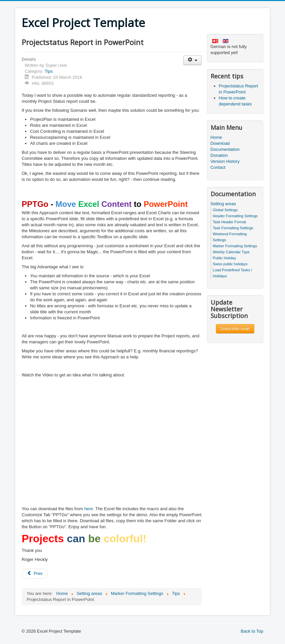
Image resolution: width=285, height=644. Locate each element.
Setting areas (223, 204)
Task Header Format (230, 222)
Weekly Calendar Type (231, 252)
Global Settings (225, 210)
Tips (49, 71)
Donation (219, 155)
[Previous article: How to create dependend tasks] (35, 574)
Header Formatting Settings (235, 216)
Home (216, 137)
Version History (225, 161)
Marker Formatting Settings (235, 246)
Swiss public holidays (230, 264)
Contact (218, 167)
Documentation (225, 149)
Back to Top (252, 631)
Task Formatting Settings (233, 228)
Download (220, 143)
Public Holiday (225, 258)
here (88, 509)
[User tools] (192, 60)
